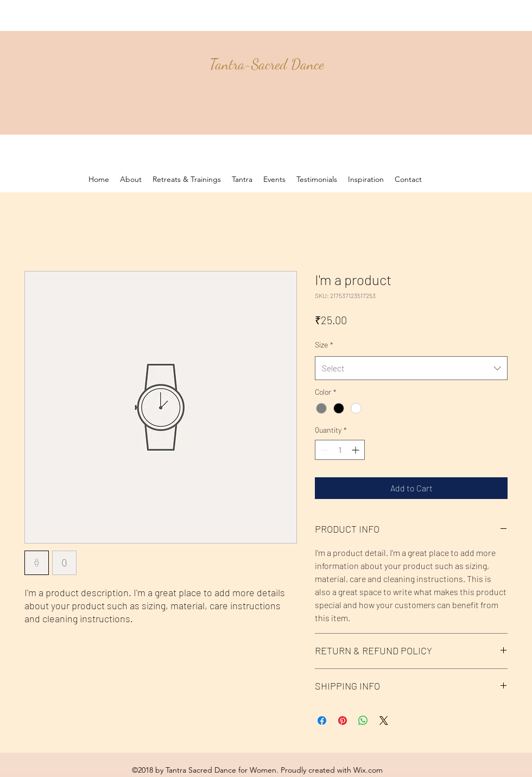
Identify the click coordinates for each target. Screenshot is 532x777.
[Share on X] (384, 721)
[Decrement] (323, 450)
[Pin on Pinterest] (343, 721)
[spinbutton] (340, 450)
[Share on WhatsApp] (363, 721)
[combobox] (411, 368)
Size (324, 345)
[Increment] (356, 450)
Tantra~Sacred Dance (267, 64)
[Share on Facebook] (322, 721)
